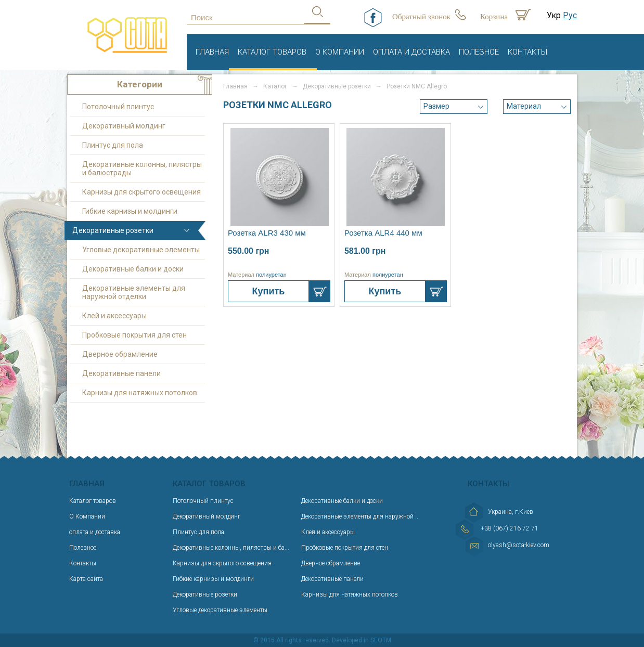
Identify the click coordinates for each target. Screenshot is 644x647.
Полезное (479, 52)
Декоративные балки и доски (133, 269)
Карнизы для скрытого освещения (141, 192)
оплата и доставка (411, 52)
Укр (554, 15)
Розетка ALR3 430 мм (267, 233)
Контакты (527, 52)
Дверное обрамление (120, 354)
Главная (212, 52)
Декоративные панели (121, 373)
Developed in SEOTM (362, 640)
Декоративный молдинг (124, 126)
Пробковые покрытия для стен (134, 335)
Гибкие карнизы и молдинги (130, 211)
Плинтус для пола (113, 145)
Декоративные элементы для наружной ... (360, 516)
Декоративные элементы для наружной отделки (134, 292)
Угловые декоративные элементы (141, 250)
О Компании (340, 52)
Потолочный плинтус (118, 107)
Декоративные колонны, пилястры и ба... (231, 548)
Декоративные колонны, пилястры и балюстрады (142, 169)
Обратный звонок (421, 17)
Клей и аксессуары (114, 316)
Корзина (494, 17)
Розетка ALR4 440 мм (383, 233)
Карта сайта (86, 579)
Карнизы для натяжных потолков (140, 393)
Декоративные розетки (113, 230)
